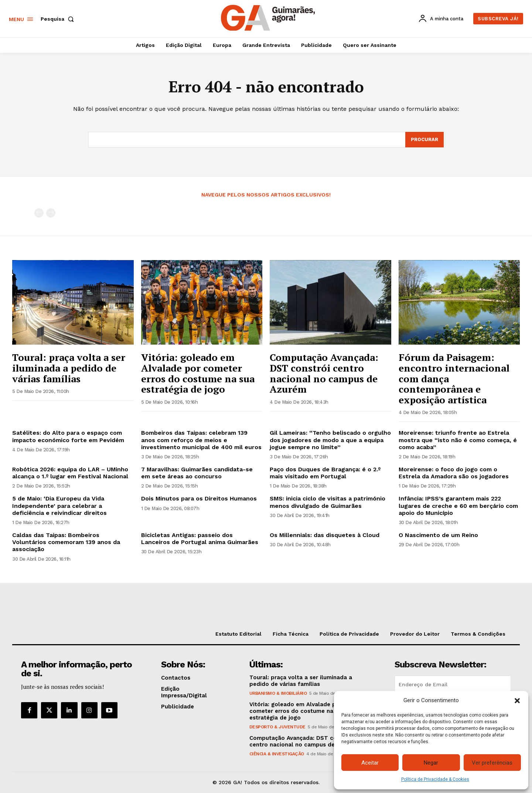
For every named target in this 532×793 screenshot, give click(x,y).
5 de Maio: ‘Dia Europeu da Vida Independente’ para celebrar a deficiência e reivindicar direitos (59, 505)
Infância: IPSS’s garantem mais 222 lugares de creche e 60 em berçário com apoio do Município (458, 505)
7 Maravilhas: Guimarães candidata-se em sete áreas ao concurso (197, 473)
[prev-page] (39, 213)
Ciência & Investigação (277, 754)
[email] (453, 684)
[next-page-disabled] (51, 213)
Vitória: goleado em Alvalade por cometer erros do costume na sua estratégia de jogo (198, 373)
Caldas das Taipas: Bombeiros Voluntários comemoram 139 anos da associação (66, 542)
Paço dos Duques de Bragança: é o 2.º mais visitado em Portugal (325, 473)
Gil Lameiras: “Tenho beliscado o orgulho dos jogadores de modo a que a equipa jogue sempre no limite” (330, 440)
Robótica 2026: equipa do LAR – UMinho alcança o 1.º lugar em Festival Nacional (70, 473)
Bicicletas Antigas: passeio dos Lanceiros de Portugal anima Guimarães (200, 539)
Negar (431, 763)
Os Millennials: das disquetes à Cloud (325, 535)
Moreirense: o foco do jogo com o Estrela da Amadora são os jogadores (454, 473)
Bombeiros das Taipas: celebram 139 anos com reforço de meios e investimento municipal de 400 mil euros (201, 440)
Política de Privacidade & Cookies (435, 779)
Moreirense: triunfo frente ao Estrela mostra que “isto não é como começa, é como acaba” (458, 440)
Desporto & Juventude (277, 727)
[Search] (424, 140)
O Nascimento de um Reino (438, 535)
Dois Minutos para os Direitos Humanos (199, 498)
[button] (517, 701)
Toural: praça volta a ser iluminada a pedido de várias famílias (69, 368)
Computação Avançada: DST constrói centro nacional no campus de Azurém (324, 373)
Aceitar (370, 763)
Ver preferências (492, 763)
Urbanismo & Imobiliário (278, 693)
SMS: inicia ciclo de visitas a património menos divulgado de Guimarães (328, 502)
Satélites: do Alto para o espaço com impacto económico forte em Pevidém (68, 436)
